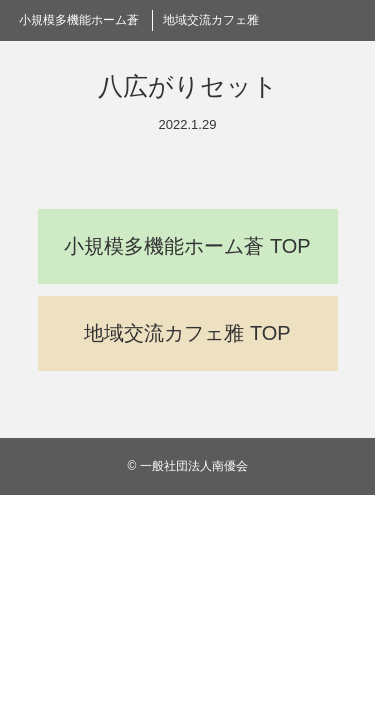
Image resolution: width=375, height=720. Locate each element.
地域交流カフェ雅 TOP (187, 333)
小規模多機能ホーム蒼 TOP (187, 246)
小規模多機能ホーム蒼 (79, 20)
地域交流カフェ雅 (211, 20)
